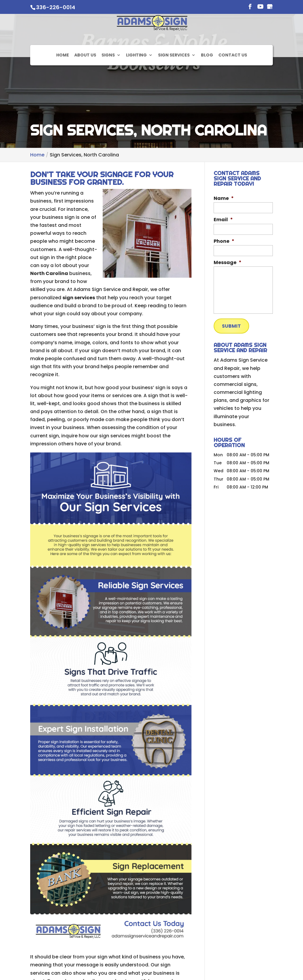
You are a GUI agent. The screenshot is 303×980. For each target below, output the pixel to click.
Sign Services (174, 78)
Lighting (136, 78)
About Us (85, 78)
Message (228, 263)
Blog (207, 78)
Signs (108, 78)
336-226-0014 (56, 7)
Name (224, 199)
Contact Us (233, 78)
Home (63, 78)
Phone (224, 241)
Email (223, 220)
